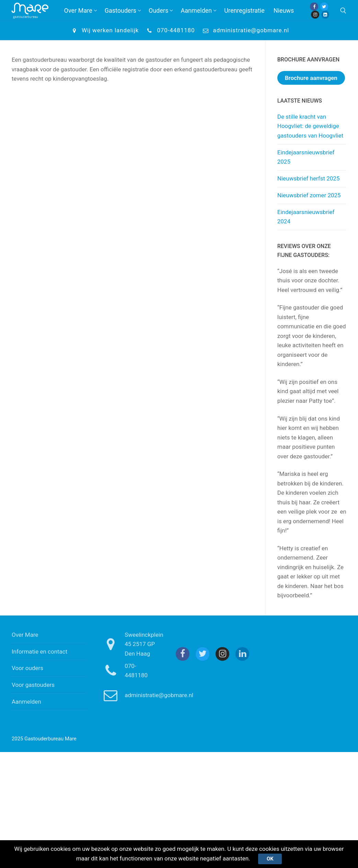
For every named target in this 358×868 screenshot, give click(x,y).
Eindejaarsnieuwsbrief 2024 (306, 217)
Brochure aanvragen (311, 78)
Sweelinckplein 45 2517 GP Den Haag (131, 644)
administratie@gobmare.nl (245, 31)
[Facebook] (314, 6)
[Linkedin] (325, 15)
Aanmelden (26, 702)
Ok (270, 859)
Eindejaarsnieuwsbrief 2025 (306, 157)
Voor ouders (27, 668)
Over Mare (25, 635)
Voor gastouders (33, 685)
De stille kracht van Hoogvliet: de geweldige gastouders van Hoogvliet (310, 126)
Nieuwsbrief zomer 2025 (309, 195)
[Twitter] (324, 6)
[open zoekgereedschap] (343, 11)
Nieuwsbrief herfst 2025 (309, 178)
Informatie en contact (39, 652)
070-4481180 (169, 31)
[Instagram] (315, 15)
